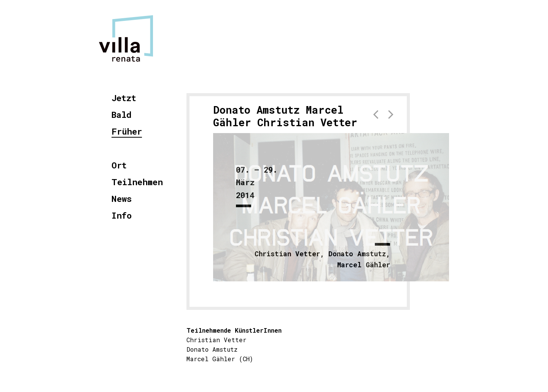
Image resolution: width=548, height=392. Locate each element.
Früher (127, 132)
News (122, 199)
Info (122, 216)
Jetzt (124, 98)
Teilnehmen (137, 182)
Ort (119, 166)
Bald (122, 115)
